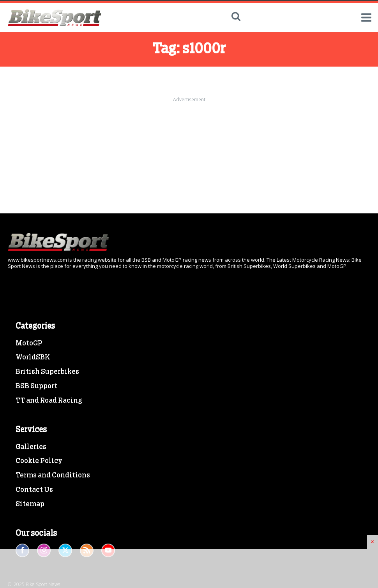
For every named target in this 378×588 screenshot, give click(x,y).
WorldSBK (33, 357)
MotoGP (29, 343)
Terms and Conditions (53, 475)
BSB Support (36, 386)
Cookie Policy (39, 461)
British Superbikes (47, 372)
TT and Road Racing (49, 401)
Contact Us (34, 490)
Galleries (31, 447)
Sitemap (30, 504)
